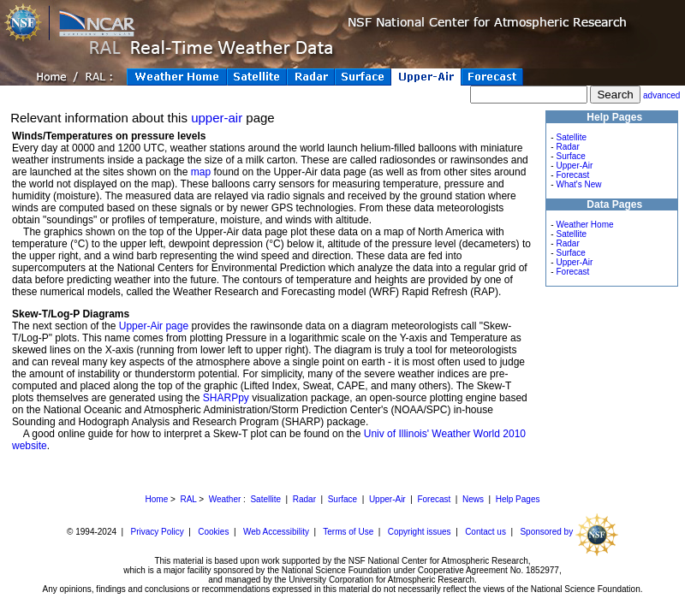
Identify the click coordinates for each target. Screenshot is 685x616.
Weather (225, 499)
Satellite (571, 137)
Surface (570, 156)
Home (157, 499)
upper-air (217, 118)
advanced (661, 95)
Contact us (485, 532)
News (473, 499)
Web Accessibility (276, 532)
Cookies (213, 532)
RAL (188, 499)
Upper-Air (574, 166)
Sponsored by (569, 532)
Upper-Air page (154, 326)
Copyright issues (420, 532)
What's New (578, 184)
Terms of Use (348, 532)
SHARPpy (226, 398)
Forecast (572, 175)
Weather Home (584, 225)
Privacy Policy (158, 532)
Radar (567, 147)
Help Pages (518, 499)
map (201, 172)
